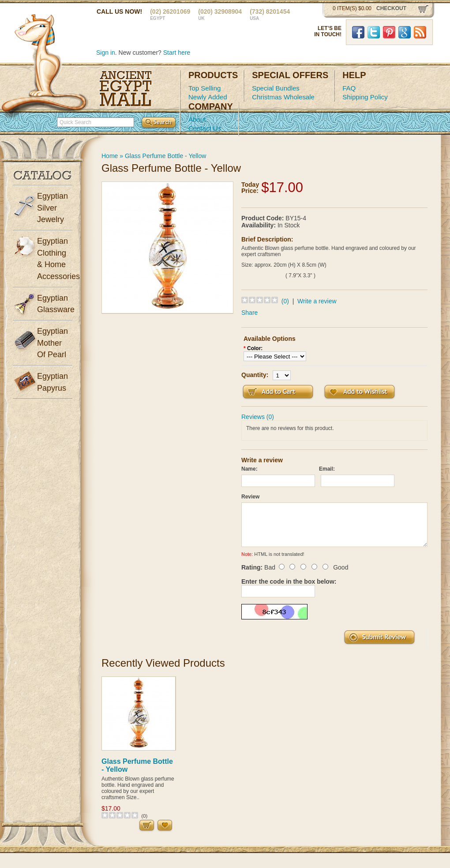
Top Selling (204, 88)
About (197, 119)
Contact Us (205, 128)
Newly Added (208, 97)
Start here (177, 53)
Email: (327, 469)
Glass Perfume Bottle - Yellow (165, 156)
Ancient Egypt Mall (126, 89)
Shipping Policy (365, 97)
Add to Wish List (360, 392)
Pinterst (389, 32)
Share (249, 313)
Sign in (106, 53)
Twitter (374, 32)
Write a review (317, 301)
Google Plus (405, 32)
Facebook (358, 32)
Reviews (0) (258, 417)
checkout (391, 8)
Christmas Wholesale (283, 97)
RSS (420, 32)
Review (250, 497)
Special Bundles (276, 88)
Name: (249, 469)
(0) (285, 301)
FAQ (349, 88)
